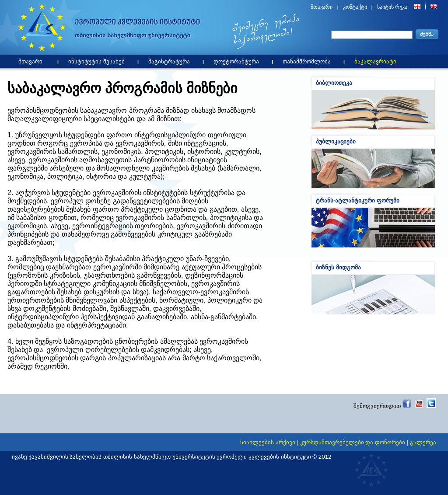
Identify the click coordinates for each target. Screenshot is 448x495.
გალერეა (423, 442)
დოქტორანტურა (238, 60)
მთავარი (322, 7)
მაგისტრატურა (171, 60)
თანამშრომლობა (309, 60)
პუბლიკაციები (336, 141)
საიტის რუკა (392, 7)
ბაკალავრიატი (378, 60)
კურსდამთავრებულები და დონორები (353, 442)
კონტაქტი (355, 7)
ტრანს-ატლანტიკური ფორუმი (358, 200)
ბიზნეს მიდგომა (338, 267)
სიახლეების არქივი (268, 442)
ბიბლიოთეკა (334, 83)
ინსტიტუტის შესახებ (99, 60)
